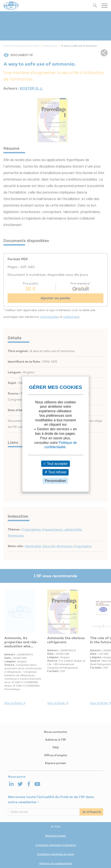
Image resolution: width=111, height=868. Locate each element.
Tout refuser (56, 472)
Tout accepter (55, 464)
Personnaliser (56, 481)
